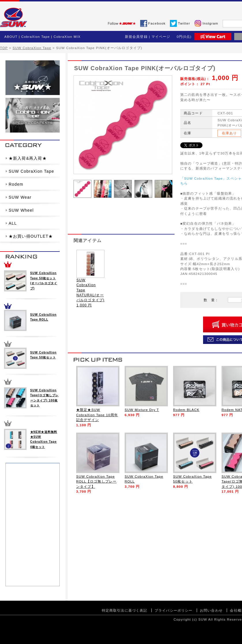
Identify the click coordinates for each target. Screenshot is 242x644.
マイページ (161, 37)
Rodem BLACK (186, 410)
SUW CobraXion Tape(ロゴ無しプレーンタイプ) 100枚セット (45, 398)
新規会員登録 (136, 37)
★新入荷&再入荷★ (28, 158)
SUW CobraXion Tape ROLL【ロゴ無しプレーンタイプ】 (96, 481)
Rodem (16, 184)
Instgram (210, 23)
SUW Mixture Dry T (142, 410)
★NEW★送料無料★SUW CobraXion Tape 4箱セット (44, 439)
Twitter (184, 23)
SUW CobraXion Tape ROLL (44, 317)
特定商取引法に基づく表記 (125, 610)
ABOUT (11, 37)
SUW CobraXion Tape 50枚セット (44, 355)
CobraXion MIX (67, 37)
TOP (4, 48)
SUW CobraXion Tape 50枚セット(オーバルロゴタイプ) (44, 281)
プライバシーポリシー (174, 610)
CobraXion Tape (35, 37)
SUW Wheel (21, 210)
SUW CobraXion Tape (32, 48)
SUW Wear (20, 197)
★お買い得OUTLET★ (31, 236)
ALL (13, 223)
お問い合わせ (211, 610)
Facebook (157, 23)
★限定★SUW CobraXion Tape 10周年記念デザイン (97, 415)
